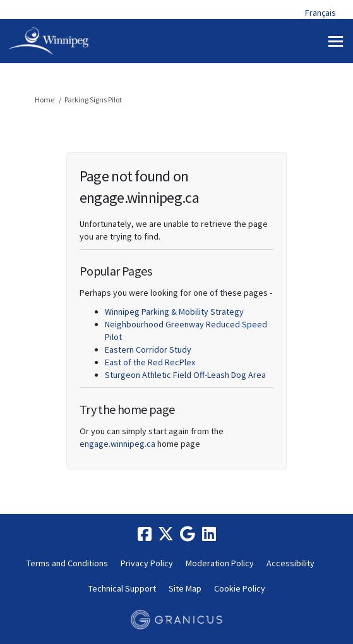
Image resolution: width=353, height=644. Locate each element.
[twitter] (166, 534)
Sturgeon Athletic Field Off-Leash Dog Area (185, 375)
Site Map (185, 588)
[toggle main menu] (336, 41)
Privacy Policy (147, 563)
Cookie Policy (240, 588)
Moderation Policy (220, 563)
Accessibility (290, 563)
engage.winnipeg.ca (117, 444)
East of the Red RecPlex (150, 362)
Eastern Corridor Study (148, 349)
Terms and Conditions (67, 563)
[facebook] (145, 534)
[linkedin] (209, 534)
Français (320, 13)
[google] (188, 534)
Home (45, 100)
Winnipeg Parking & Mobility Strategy (174, 312)
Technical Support (122, 588)
